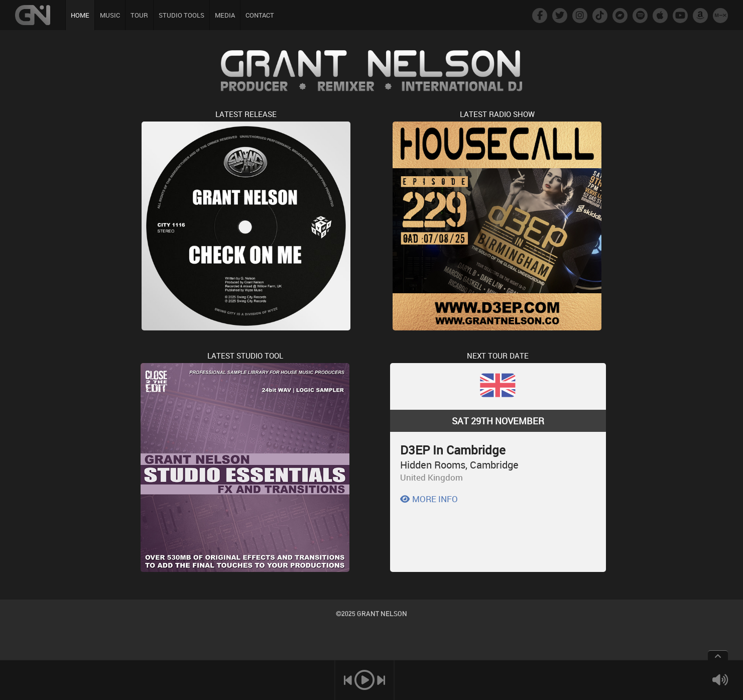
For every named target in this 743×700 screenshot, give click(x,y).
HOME (80, 15)
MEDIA (225, 15)
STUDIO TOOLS (181, 15)
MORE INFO (429, 499)
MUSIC (110, 15)
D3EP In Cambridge (453, 450)
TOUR (139, 15)
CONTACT (260, 15)
